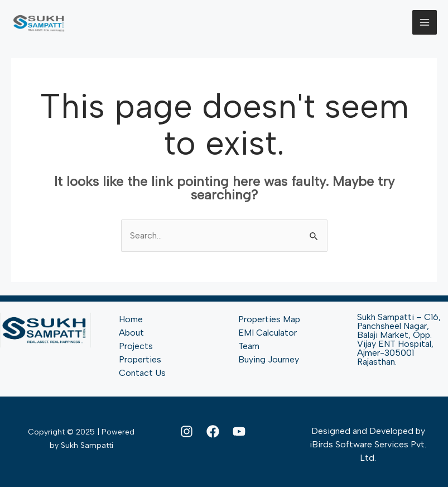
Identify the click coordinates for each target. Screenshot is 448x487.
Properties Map (269, 319)
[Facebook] (213, 431)
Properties (140, 359)
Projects (136, 346)
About (131, 333)
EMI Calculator (268, 333)
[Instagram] (187, 431)
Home (131, 319)
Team (249, 346)
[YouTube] (239, 431)
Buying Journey (269, 359)
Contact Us (142, 373)
